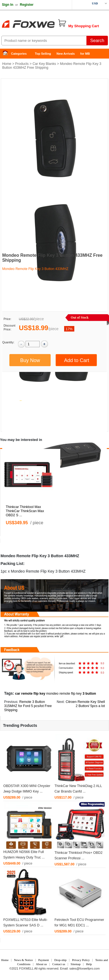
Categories (19, 54)
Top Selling (43, 54)
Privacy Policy (81, 960)
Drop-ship (60, 960)
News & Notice (23, 960)
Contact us (59, 964)
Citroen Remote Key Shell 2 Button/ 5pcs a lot (85, 704)
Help (89, 964)
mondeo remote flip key (64, 694)
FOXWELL (26, 968)
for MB (85, 54)
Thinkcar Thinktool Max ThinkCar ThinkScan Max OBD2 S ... (25, 511)
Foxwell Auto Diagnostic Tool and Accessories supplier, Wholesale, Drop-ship (44, 25)
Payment (44, 960)
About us (41, 964)
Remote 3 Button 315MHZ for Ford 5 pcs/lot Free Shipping (28, 706)
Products (22, 64)
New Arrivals (66, 54)
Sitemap (76, 964)
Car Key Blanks (44, 64)
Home (7, 54)
